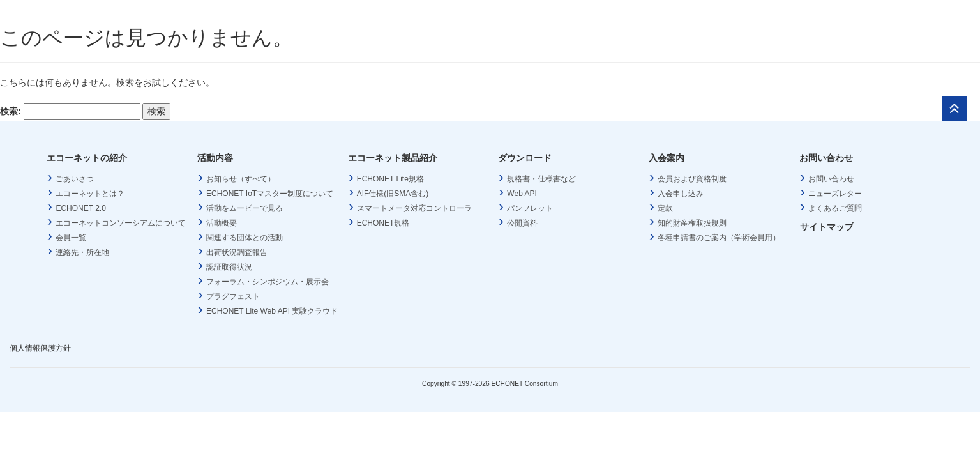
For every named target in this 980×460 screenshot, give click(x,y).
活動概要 (222, 223)
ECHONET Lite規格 (390, 179)
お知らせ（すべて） (241, 179)
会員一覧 (71, 238)
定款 (665, 208)
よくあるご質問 (835, 208)
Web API (522, 194)
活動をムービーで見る (245, 208)
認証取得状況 (229, 267)
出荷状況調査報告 (237, 252)
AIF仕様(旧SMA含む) (393, 194)
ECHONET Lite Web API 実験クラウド (272, 311)
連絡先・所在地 (82, 252)
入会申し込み (681, 194)
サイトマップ (827, 227)
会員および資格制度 (692, 179)
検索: (11, 111)
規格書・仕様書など (541, 179)
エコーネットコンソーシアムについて (121, 223)
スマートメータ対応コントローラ (414, 208)
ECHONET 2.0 (80, 208)
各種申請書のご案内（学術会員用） (719, 238)
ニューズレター (835, 194)
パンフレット (530, 208)
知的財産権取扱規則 (692, 223)
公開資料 (522, 223)
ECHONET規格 (383, 223)
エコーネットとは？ (90, 194)
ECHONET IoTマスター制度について (270, 194)
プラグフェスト (233, 296)
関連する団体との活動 (245, 238)
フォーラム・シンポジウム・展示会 (268, 282)
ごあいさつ (75, 179)
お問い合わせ (831, 179)
